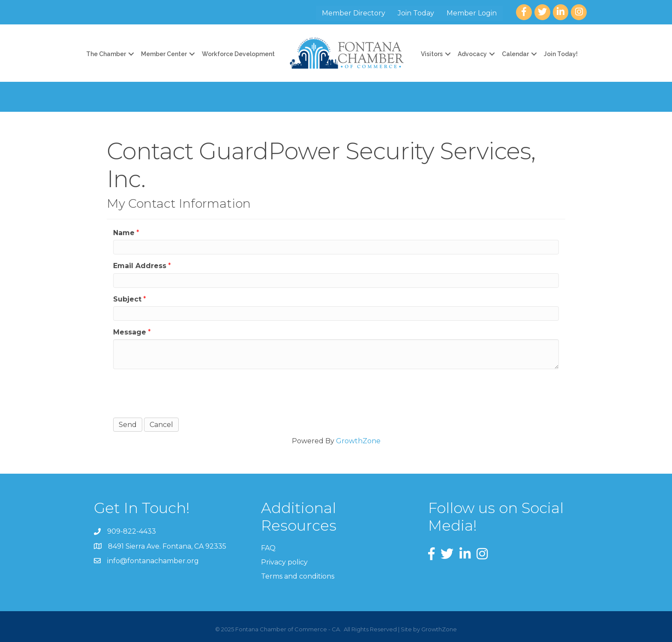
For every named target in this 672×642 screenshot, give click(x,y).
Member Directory (354, 13)
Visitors (432, 54)
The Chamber (106, 54)
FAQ (268, 548)
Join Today (416, 13)
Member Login (472, 13)
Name (124, 233)
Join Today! (561, 54)
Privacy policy (284, 562)
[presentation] (178, 392)
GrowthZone (358, 441)
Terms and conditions (298, 576)
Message (130, 332)
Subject (127, 299)
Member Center (164, 54)
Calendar (515, 54)
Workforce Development (238, 54)
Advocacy (472, 54)
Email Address (140, 266)
